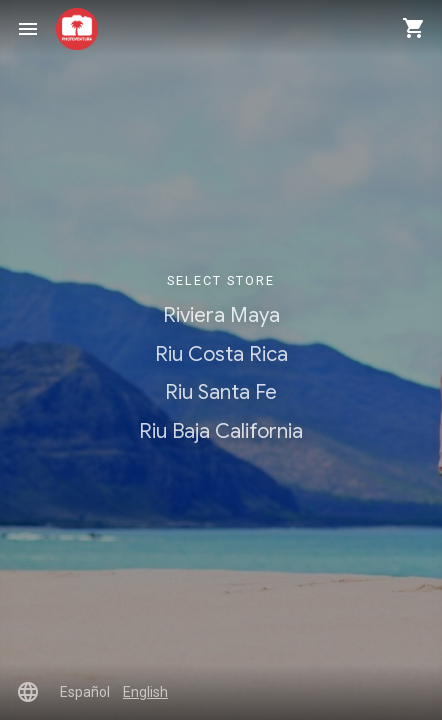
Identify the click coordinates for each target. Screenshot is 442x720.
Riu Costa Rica (221, 354)
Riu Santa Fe (221, 392)
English (145, 692)
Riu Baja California (221, 431)
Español (85, 692)
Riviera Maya (221, 315)
